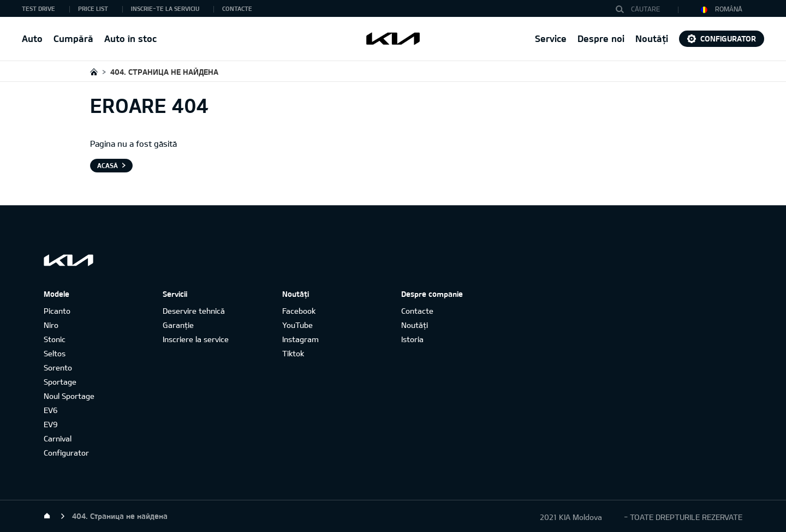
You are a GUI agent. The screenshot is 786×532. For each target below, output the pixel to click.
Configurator (728, 38)
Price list (93, 8)
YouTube (297, 325)
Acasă (108, 165)
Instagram (300, 339)
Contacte (237, 8)
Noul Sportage (69, 396)
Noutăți (652, 38)
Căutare (622, 9)
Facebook (299, 311)
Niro (51, 325)
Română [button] (721, 9)
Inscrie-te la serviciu (165, 8)
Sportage (60, 382)
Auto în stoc (130, 38)
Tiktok (293, 353)
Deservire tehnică (194, 311)
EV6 (51, 410)
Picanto (57, 311)
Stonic (55, 339)
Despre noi (601, 38)
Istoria (412, 339)
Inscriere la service (196, 339)
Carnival (58, 438)
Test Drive (38, 8)
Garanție (178, 325)
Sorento (58, 367)
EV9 (51, 424)
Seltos (55, 353)
